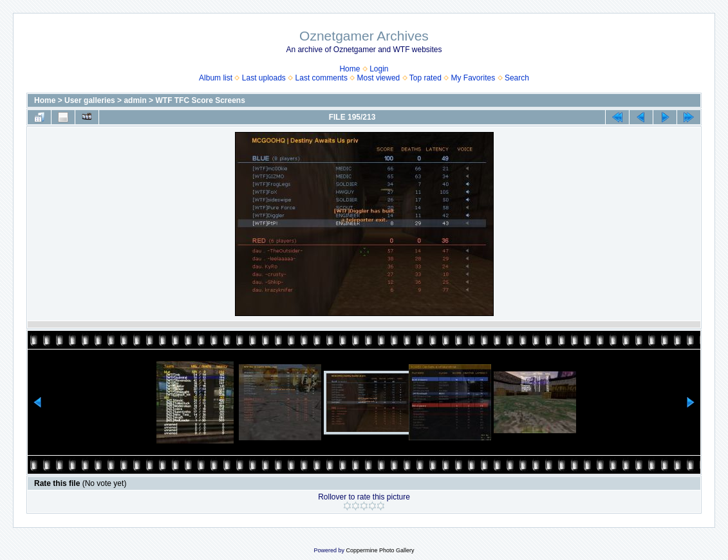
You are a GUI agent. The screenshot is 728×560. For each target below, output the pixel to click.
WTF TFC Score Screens (200, 100)
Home (350, 69)
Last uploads (264, 78)
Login (379, 69)
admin (135, 100)
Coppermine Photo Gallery (380, 550)
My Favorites (473, 78)
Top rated (425, 78)
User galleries (90, 100)
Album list (216, 78)
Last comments (322, 78)
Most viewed (379, 78)
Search (517, 78)
